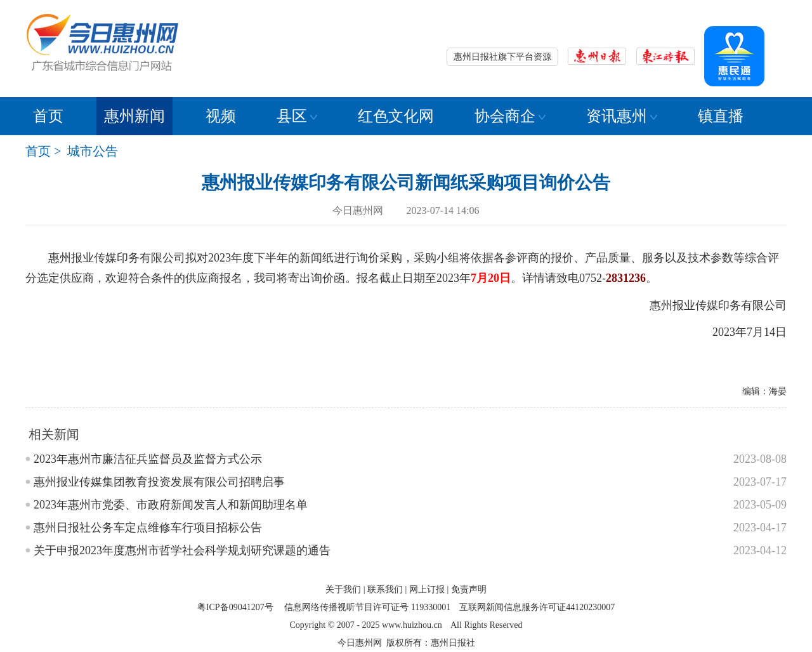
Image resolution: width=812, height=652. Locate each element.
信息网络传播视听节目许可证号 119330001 (367, 607)
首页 (48, 116)
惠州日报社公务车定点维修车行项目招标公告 (148, 528)
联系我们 (385, 589)
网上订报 (427, 589)
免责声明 (469, 589)
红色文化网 (396, 116)
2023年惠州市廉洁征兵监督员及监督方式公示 (148, 459)
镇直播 (721, 116)
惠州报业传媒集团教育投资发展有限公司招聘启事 (159, 482)
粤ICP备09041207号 (235, 607)
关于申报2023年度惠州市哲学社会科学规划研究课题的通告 (182, 550)
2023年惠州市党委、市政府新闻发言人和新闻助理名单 (171, 505)
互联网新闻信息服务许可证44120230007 (537, 607)
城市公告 (93, 151)
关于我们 (343, 589)
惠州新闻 (134, 116)
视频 (221, 116)
